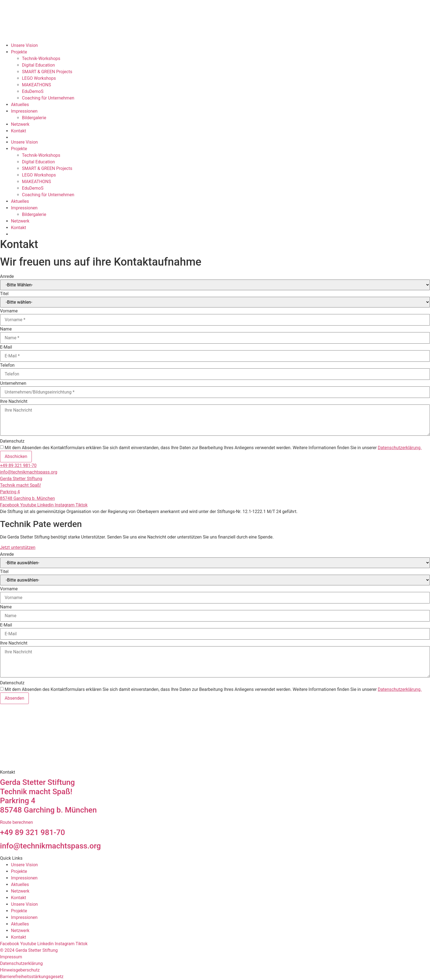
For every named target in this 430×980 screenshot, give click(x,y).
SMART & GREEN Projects (47, 72)
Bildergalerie (34, 118)
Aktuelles (20, 105)
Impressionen (24, 111)
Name (6, 329)
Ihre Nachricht (14, 401)
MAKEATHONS (36, 85)
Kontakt (19, 131)
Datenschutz (12, 441)
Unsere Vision (24, 45)
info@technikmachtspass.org (29, 472)
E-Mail (6, 347)
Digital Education (38, 65)
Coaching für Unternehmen (48, 98)
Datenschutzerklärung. (400, 448)
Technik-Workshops (41, 59)
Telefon (7, 365)
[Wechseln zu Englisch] (220, 137)
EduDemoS (33, 91)
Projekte (19, 52)
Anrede (7, 277)
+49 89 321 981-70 (18, 465)
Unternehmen (13, 383)
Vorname (9, 311)
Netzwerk (20, 124)
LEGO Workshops (39, 78)
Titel (4, 294)
